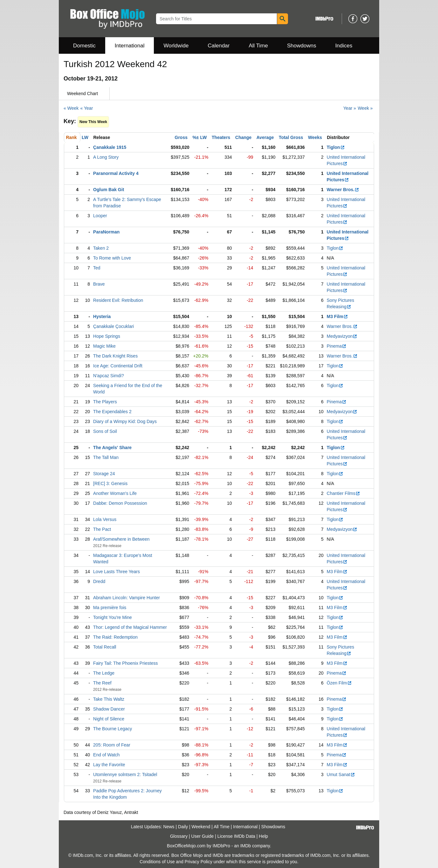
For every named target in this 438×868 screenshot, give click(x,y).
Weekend (201, 827)
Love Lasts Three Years (116, 572)
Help (263, 836)
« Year (87, 108)
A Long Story (106, 157)
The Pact (102, 529)
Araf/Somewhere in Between (121, 539)
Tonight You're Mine (113, 617)
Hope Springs (107, 336)
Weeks (315, 137)
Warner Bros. (343, 190)
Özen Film (339, 683)
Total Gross (291, 137)
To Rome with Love (112, 258)
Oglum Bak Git (109, 190)
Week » (365, 108)
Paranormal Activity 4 (116, 173)
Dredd (99, 581)
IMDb (246, 846)
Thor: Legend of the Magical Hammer (130, 627)
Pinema (337, 346)
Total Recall (105, 647)
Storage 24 (104, 474)
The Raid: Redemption (115, 637)
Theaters (221, 137)
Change (243, 137)
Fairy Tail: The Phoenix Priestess (125, 663)
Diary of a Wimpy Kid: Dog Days (125, 421)
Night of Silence (109, 719)
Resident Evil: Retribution (118, 300)
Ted (97, 268)
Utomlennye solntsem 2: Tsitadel (125, 774)
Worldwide (176, 46)
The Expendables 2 (112, 412)
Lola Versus (105, 519)
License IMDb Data (236, 836)
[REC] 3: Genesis (110, 483)
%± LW (199, 137)
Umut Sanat (341, 774)
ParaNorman (106, 232)
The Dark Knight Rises (115, 356)
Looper (100, 216)
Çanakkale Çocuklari (113, 326)
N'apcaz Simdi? (109, 376)
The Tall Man (106, 457)
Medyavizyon (342, 336)
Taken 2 (101, 248)
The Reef (102, 683)
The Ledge (104, 673)
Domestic (84, 46)
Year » (350, 108)
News (169, 827)
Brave (99, 284)
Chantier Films (343, 493)
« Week (71, 108)
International (130, 46)
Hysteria (102, 316)
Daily (183, 827)
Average (265, 137)
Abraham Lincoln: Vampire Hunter (127, 598)
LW (85, 137)
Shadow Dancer (109, 709)
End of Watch (106, 755)
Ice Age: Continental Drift (118, 366)
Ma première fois (110, 608)
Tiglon (336, 147)
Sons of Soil (105, 431)
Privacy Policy (198, 862)
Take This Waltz (109, 699)
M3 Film (337, 316)
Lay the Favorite (109, 765)
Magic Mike (104, 346)
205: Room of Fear (112, 745)
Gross (181, 137)
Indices (344, 46)
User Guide (203, 836)
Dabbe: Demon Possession (120, 503)
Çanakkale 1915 (110, 147)
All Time (258, 46)
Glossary (179, 836)
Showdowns (302, 46)
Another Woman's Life (115, 493)
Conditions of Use (157, 862)
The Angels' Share (112, 448)
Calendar (219, 46)
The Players (105, 402)
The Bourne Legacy (113, 729)
